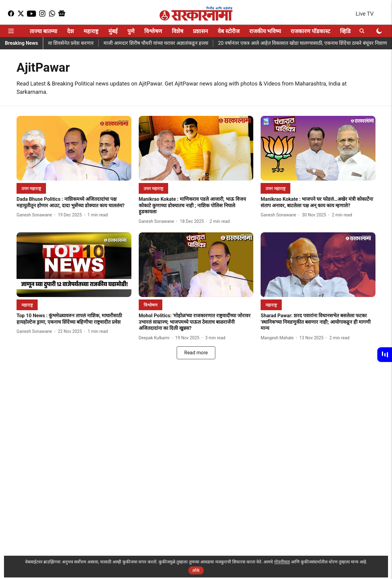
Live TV (365, 14)
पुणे (131, 31)
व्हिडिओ (348, 31)
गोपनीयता (282, 562)
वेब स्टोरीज (228, 31)
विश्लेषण (153, 31)
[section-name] (31, 188)
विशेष (177, 31)
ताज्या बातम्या (43, 31)
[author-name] (36, 215)
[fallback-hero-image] (74, 148)
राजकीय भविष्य (265, 31)
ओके (196, 570)
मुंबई (113, 31)
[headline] (74, 203)
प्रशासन (200, 31)
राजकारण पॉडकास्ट (310, 31)
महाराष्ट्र (91, 31)
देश (70, 31)
